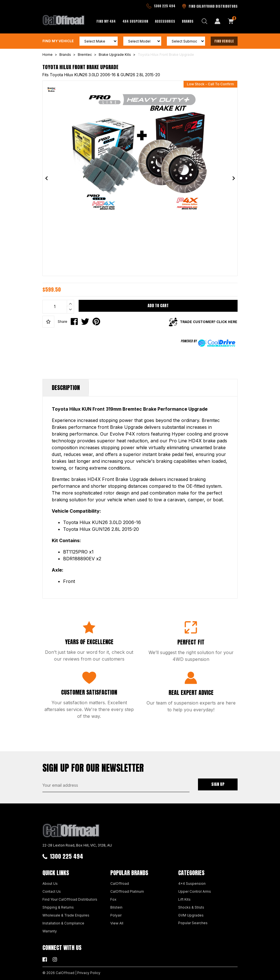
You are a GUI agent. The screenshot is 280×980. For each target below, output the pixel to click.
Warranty (50, 931)
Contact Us (52, 891)
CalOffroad (120, 884)
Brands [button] (188, 21)
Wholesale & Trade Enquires (66, 915)
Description (66, 388)
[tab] (66, 388)
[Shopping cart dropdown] (231, 21)
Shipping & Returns (58, 907)
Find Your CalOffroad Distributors (70, 899)
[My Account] (217, 21)
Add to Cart (158, 306)
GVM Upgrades (191, 915)
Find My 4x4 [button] (106, 21)
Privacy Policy (89, 973)
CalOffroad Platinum (127, 891)
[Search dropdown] (204, 21)
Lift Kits (184, 899)
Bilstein (116, 907)
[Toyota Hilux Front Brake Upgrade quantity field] (58, 307)
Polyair (116, 915)
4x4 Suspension (192, 884)
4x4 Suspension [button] (135, 21)
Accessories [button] (165, 21)
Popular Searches (193, 923)
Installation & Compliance (63, 923)
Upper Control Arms (195, 891)
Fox (113, 899)
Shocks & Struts (191, 907)
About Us (50, 884)
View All (117, 923)
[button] (48, 322)
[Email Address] (116, 785)
